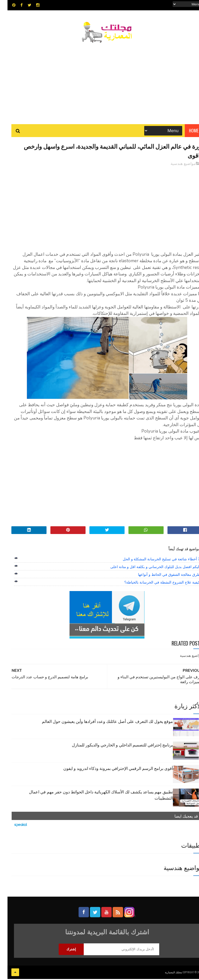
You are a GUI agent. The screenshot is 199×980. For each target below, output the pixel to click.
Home (186, 132)
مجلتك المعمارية (166, 973)
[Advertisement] (99, 81)
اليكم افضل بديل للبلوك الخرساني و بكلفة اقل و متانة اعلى (148, 569)
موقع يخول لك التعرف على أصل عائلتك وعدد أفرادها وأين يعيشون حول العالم (100, 723)
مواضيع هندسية (176, 165)
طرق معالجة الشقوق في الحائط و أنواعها (161, 576)
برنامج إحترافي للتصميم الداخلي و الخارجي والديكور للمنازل (115, 746)
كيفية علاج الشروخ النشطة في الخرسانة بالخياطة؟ (155, 584)
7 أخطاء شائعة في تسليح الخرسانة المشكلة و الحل (154, 561)
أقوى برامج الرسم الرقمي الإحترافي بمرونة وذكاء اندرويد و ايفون (111, 770)
